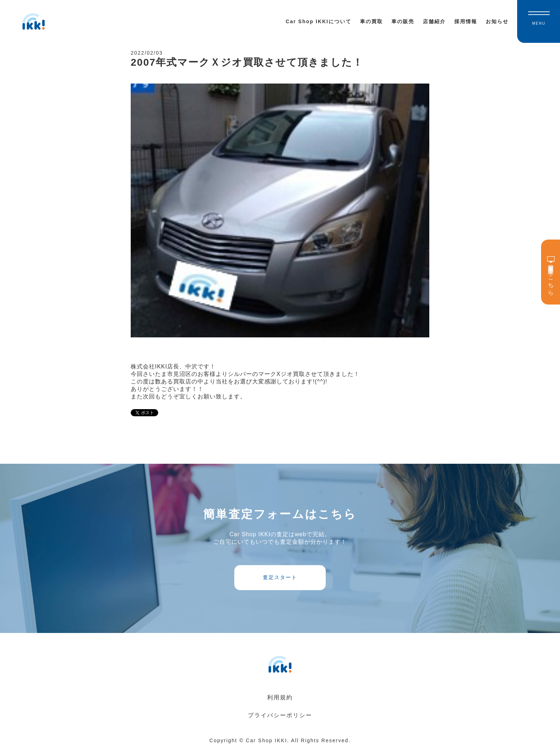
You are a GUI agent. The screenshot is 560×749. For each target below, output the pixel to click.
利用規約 (280, 697)
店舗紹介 (434, 21)
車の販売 (403, 21)
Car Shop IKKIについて (319, 21)
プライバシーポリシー (280, 715)
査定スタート (280, 577)
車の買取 (371, 21)
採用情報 (466, 21)
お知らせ (497, 21)
